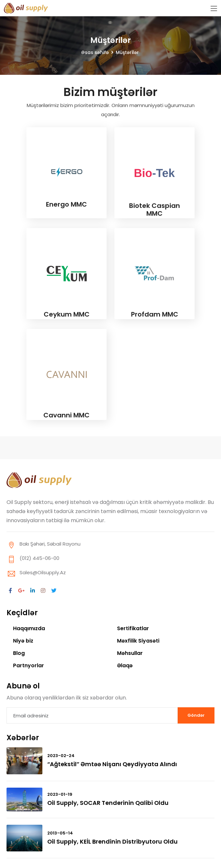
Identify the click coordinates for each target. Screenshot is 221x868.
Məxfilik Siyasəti (138, 641)
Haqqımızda (29, 628)
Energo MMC (66, 204)
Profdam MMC (155, 314)
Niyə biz (23, 641)
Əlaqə (125, 665)
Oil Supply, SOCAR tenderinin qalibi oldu (109, 803)
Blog (19, 653)
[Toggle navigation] (214, 9)
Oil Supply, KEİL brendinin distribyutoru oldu (113, 841)
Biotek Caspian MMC (155, 210)
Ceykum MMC (67, 314)
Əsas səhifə (95, 52)
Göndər (196, 715)
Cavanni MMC (66, 415)
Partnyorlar (29, 665)
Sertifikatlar (133, 628)
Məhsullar (130, 653)
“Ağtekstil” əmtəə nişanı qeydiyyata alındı (113, 764)
